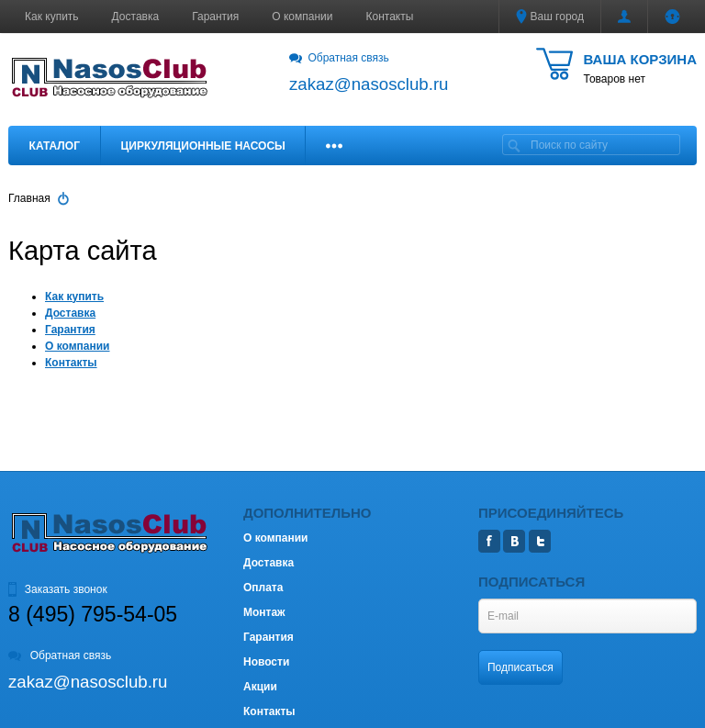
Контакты (390, 17)
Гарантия (215, 17)
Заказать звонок (58, 589)
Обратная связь (339, 58)
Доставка (136, 17)
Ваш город (550, 17)
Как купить (52, 17)
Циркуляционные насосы (202, 146)
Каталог (55, 146)
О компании (302, 17)
